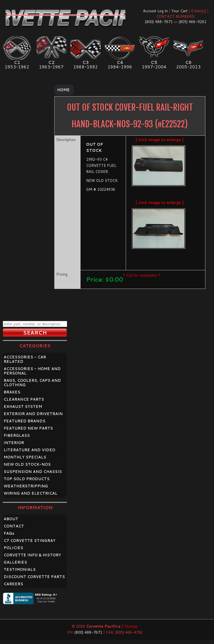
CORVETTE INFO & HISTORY (32, 555)
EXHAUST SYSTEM (23, 407)
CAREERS (13, 584)
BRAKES (12, 392)
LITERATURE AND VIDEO (29, 450)
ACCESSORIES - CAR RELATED (25, 359)
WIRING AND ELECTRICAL (31, 493)
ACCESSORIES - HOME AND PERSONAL (32, 371)
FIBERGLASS (17, 435)
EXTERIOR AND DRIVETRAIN (33, 414)
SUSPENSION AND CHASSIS (33, 472)
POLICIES (13, 548)
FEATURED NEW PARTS (28, 428)
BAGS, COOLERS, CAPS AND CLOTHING (32, 383)
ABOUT (11, 519)
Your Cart (179, 11)
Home (63, 90)
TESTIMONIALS (20, 569)
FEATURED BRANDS (25, 421)
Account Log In (155, 11)
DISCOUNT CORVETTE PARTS (34, 577)
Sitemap (131, 626)
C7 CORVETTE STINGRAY (30, 541)
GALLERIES (15, 562)
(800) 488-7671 (159, 22)
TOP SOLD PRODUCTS (27, 479)
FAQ (9, 533)
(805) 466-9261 (193, 22)
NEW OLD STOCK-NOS (27, 464)
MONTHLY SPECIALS (25, 457)
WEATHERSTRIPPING (26, 486)
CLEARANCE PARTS (24, 399)
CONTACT (14, 526)
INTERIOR (14, 443)
